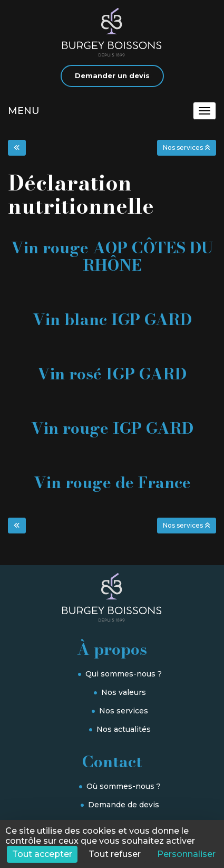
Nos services (124, 711)
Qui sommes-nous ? (124, 674)
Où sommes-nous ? (124, 786)
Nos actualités (124, 729)
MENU (24, 111)
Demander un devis (112, 75)
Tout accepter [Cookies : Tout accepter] (42, 854)
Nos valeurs (124, 692)
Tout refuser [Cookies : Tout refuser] (115, 854)
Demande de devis (124, 805)
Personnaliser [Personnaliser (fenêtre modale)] (186, 854)
